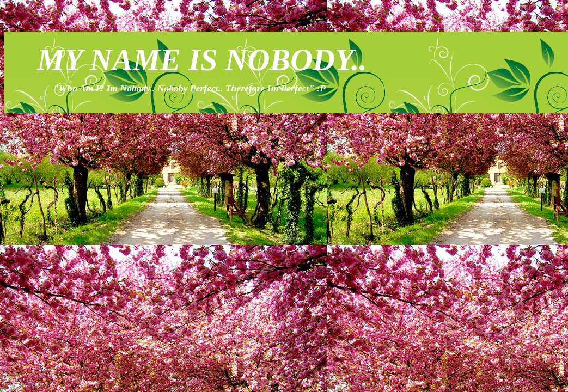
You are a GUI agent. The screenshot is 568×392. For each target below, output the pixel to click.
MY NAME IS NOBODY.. (202, 60)
